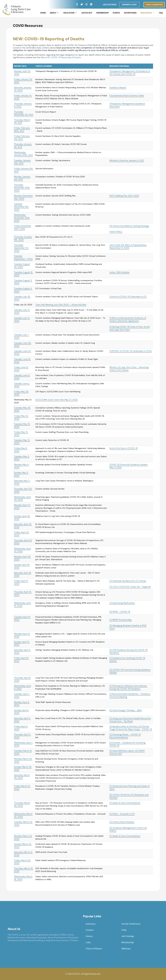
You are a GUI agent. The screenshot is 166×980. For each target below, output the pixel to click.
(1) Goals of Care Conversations (125, 803)
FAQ (161, 13)
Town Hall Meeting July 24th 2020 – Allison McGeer (61, 305)
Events (116, 13)
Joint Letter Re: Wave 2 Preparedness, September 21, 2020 (128, 246)
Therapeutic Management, (122, 104)
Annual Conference (131, 924)
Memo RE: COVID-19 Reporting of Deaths (61, 57)
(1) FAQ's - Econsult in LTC (122, 814)
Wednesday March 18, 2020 (23, 878)
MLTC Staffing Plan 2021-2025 (124, 196)
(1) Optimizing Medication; (122, 603)
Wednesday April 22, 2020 (23, 550)
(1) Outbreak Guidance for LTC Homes (128, 581)
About (54, 13)
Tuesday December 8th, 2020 (21, 207)
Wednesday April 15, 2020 (23, 604)
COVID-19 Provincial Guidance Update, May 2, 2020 (129, 466)
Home (43, 13)
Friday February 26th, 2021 (22, 129)
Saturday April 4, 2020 (22, 720)
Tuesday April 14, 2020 (22, 618)
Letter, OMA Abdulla (119, 272)
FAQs (124, 930)
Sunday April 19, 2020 (22, 566)
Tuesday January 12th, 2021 (22, 162)
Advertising (130, 13)
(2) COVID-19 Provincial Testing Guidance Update (130, 671)
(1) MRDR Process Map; (121, 620)
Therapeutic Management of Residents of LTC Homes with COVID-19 (130, 73)
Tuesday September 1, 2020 (23, 257)
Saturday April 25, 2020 (23, 526)
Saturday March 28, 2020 (22, 777)
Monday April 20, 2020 (22, 558)
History (89, 936)
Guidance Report (118, 87)
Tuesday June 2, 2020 (22, 385)
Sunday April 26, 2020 (22, 518)
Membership (103, 13)
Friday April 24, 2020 (22, 534)
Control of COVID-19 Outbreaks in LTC (128, 296)
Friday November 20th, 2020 (23, 227)
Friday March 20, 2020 (22, 862)
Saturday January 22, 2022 (23, 89)
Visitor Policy (116, 232)
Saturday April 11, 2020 (22, 651)
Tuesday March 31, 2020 (23, 752)
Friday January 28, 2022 (23, 81)
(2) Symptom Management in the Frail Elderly (128, 829)
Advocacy (87, 13)
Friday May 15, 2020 (21, 434)
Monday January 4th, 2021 (22, 178)
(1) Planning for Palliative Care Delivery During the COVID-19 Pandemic (128, 687)
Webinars (126, 949)
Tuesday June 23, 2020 (23, 352)
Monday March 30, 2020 (23, 760)
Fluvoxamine (116, 96)
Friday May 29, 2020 (21, 393)
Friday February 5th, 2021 (22, 138)
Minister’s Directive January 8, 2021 (127, 160)
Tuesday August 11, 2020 (23, 282)
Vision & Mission (94, 949)
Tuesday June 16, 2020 (22, 361)
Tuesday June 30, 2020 (23, 344)
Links (88, 942)
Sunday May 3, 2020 (21, 474)
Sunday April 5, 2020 (21, 712)
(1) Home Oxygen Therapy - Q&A (126, 710)
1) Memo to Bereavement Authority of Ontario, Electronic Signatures (128, 319)
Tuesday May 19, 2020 (22, 425)
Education (70, 13)
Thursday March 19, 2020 (24, 870)
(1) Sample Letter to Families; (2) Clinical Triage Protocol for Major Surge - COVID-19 (131, 728)
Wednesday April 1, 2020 (23, 744)
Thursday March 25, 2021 (22, 121)
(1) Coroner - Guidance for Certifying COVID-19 (127, 744)
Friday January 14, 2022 (23, 97)
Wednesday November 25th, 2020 (22, 218)
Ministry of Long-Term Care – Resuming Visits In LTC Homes (129, 369)
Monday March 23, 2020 (23, 837)
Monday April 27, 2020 (22, 506)
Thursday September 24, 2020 (21, 248)
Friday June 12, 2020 (21, 369)
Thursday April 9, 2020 (22, 679)
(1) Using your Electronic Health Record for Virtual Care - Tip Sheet (130, 720)
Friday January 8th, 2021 (24, 170)
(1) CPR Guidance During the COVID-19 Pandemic (128, 651)
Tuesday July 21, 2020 (22, 311)
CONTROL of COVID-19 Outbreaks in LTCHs (131, 351)
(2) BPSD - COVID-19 (120, 612)
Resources (147, 13)
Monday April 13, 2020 (22, 635)
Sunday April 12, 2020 (22, 643)
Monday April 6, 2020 (22, 704)
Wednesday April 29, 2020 (23, 498)
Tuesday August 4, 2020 (23, 290)
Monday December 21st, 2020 (23, 197)
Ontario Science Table (133, 96)
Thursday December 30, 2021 (24, 113)
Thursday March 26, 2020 (22, 804)
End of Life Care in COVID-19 (123, 448)
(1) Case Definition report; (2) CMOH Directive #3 (127, 752)
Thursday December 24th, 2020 (22, 188)
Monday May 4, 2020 (21, 466)
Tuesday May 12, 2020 (22, 442)
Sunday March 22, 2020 (23, 845)
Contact (90, 930)
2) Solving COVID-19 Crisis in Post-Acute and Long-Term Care (130, 328)
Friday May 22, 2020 (21, 417)
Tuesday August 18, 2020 (23, 274)
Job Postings (110, 5)
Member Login (129, 5)
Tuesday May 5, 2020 (22, 458)
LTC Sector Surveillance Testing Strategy (129, 226)
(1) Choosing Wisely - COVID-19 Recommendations (125, 736)
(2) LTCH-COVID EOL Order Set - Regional (130, 587)
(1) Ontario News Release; (122, 822)
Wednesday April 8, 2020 (23, 687)
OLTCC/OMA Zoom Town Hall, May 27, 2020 (57, 400)
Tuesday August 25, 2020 (22, 266)
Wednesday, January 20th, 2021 (23, 154)
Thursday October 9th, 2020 (23, 238)
